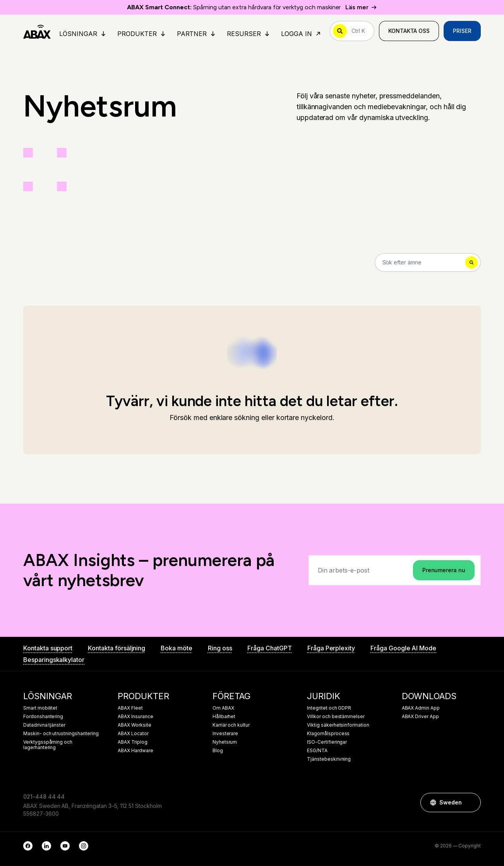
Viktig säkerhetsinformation (338, 725)
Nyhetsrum (225, 742)
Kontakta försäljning (117, 648)
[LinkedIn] (46, 846)
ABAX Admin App (421, 708)
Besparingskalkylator (54, 660)
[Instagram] (84, 846)
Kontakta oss (409, 31)
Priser (462, 31)
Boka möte (177, 648)
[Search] (428, 262)
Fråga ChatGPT (269, 648)
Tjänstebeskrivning (329, 759)
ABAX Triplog (132, 742)
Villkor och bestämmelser (336, 717)
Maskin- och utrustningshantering (61, 734)
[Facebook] (28, 846)
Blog (218, 751)
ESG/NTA (317, 751)
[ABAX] (37, 31)
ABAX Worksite (134, 725)
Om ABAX (223, 708)
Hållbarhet (224, 717)
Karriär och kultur (231, 725)
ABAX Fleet (130, 708)
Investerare (225, 734)
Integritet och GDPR (329, 708)
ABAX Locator (133, 734)
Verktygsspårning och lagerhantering (48, 745)
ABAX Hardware (135, 751)
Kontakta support (48, 648)
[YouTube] (65, 846)
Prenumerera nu (444, 570)
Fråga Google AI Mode (403, 648)
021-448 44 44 (44, 797)
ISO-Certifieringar (327, 742)
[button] (471, 803)
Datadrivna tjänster (44, 725)
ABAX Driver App (420, 717)
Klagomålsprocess (328, 734)
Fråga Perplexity (331, 648)
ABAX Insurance (135, 717)
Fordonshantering (43, 717)
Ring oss (220, 648)
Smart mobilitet (40, 708)
